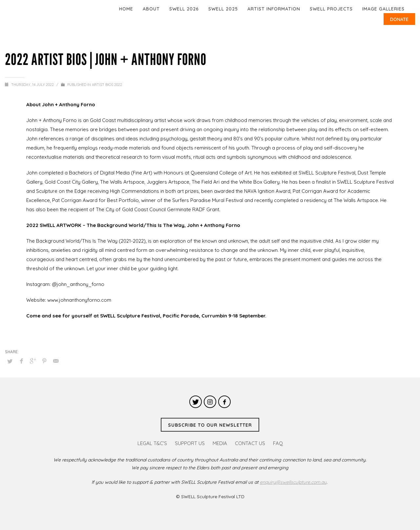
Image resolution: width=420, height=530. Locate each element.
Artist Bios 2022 (107, 85)
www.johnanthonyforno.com (79, 300)
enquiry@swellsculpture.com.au (293, 482)
